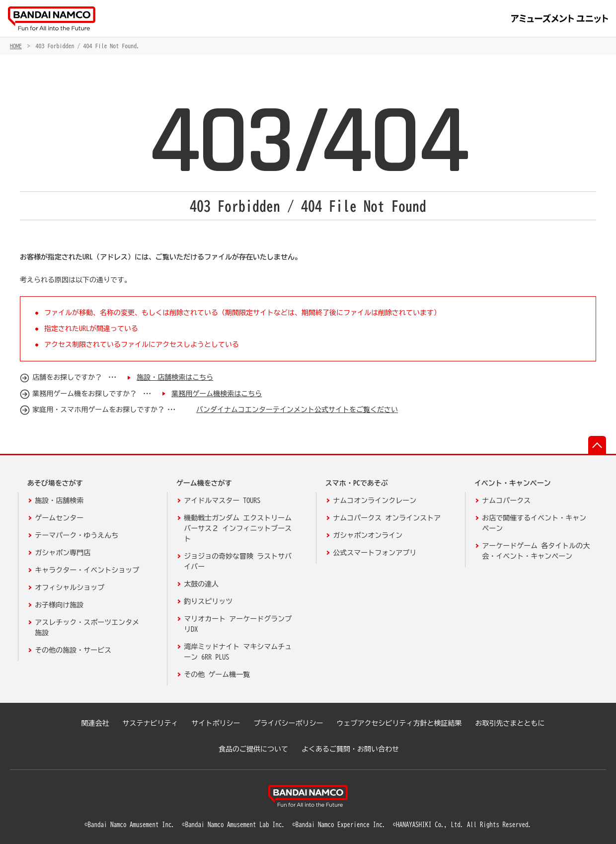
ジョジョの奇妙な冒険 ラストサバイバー (238, 561)
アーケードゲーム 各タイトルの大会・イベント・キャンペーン (536, 551)
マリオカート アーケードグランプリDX (238, 624)
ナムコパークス (506, 501)
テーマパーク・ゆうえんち (77, 535)
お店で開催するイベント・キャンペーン (534, 523)
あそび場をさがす (55, 483)
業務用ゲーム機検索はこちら (217, 394)
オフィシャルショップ (70, 588)
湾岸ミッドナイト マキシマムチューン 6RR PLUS (238, 652)
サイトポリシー (216, 723)
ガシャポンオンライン (368, 535)
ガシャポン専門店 (63, 553)
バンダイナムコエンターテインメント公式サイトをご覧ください (297, 410)
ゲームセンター (59, 518)
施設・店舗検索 (59, 501)
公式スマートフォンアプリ (375, 553)
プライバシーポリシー (289, 723)
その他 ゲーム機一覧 (217, 675)
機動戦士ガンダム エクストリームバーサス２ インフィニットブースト (238, 528)
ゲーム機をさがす (204, 483)
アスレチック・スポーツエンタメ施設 (87, 628)
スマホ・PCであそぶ (357, 483)
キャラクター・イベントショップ (87, 570)
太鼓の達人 (201, 584)
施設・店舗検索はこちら (175, 377)
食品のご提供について (253, 749)
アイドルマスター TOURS (222, 501)
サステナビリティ (151, 723)
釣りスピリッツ (208, 601)
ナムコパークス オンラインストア (387, 518)
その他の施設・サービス (73, 650)
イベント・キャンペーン (513, 483)
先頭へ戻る (597, 445)
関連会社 (95, 723)
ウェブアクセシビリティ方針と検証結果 (399, 723)
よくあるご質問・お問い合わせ (350, 749)
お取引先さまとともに (510, 723)
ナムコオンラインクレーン (375, 501)
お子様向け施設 (59, 605)
